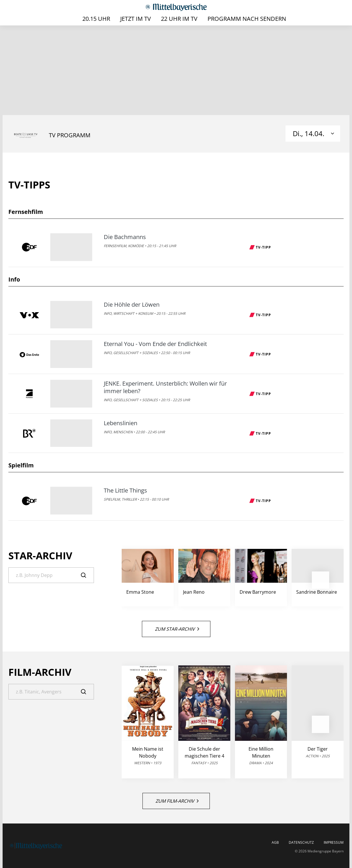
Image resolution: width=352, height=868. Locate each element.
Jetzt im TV (136, 19)
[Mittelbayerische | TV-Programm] (176, 7)
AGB (275, 843)
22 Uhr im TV (179, 19)
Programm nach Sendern (247, 19)
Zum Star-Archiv (177, 629)
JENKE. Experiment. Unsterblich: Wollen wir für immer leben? (165, 387)
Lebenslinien (121, 423)
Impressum (334, 843)
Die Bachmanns (125, 237)
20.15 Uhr (96, 19)
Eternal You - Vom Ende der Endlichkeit (155, 344)
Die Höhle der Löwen (132, 305)
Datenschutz (301, 843)
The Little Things (125, 491)
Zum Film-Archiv (177, 801)
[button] (320, 580)
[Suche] (51, 575)
